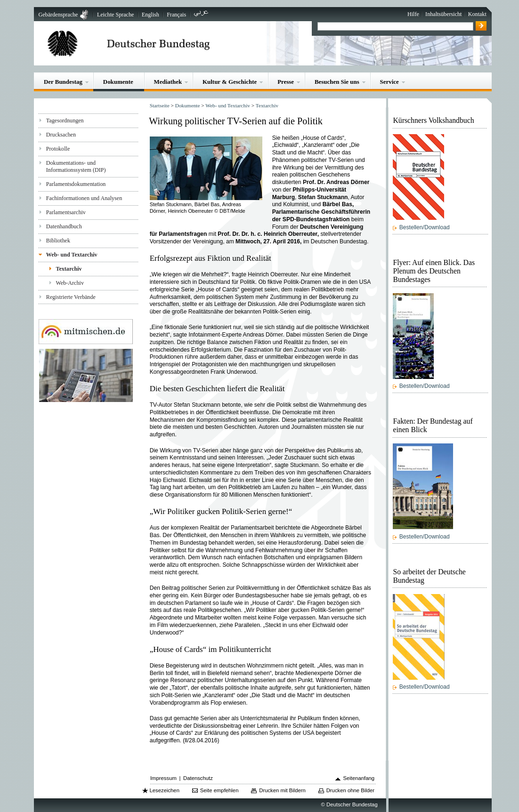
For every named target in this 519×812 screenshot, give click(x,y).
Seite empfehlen (219, 790)
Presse (286, 82)
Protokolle (58, 149)
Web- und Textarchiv (72, 255)
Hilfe (413, 14)
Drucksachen (61, 135)
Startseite (160, 105)
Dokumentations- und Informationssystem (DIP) (76, 166)
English (150, 15)
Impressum (163, 778)
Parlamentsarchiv (66, 212)
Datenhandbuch (64, 226)
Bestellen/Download (425, 227)
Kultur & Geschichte (230, 82)
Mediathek (168, 82)
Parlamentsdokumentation (76, 184)
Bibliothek (58, 241)
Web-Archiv (70, 283)
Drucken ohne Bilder (350, 790)
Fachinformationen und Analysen (84, 198)
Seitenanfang (359, 778)
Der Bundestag (63, 82)
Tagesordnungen (65, 121)
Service (389, 82)
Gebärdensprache (58, 15)
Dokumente (118, 82)
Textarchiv (69, 269)
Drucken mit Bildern (282, 790)
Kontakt (477, 14)
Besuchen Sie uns (337, 82)
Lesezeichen (164, 790)
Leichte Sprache (115, 15)
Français (176, 15)
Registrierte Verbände (71, 297)
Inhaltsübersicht (443, 14)
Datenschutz (198, 778)
